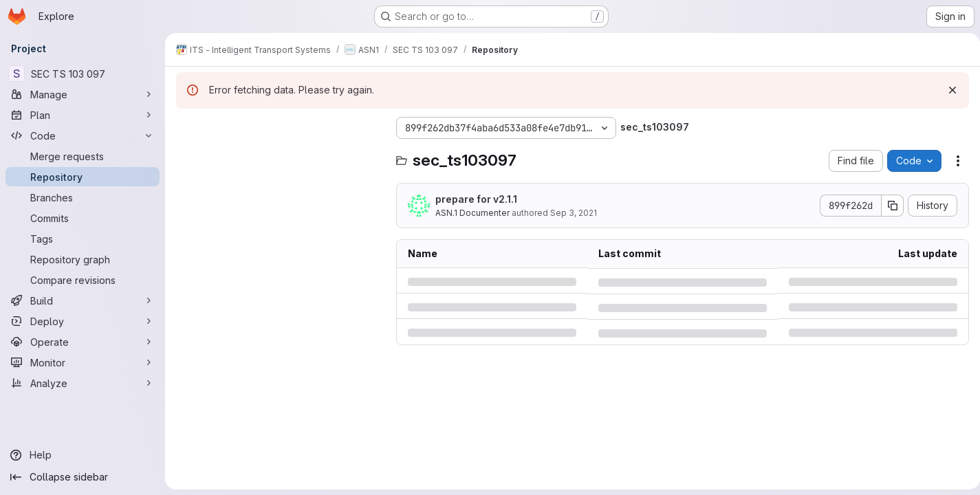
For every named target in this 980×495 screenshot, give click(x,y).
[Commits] (83, 218)
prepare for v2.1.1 (476, 199)
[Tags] (83, 239)
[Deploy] (83, 321)
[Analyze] (83, 383)
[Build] (83, 300)
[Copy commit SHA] (887, 206)
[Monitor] (83, 362)
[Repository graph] (83, 259)
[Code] (83, 135)
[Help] (83, 455)
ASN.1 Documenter (472, 213)
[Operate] (83, 342)
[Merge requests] (83, 156)
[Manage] (83, 94)
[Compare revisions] (83, 280)
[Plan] (83, 115)
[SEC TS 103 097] (83, 74)
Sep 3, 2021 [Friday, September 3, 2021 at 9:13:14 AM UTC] (574, 213)
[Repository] (83, 177)
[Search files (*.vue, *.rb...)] (279, 155)
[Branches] (83, 197)
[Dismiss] (947, 90)
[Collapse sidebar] (83, 477)
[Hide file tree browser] (187, 128)
